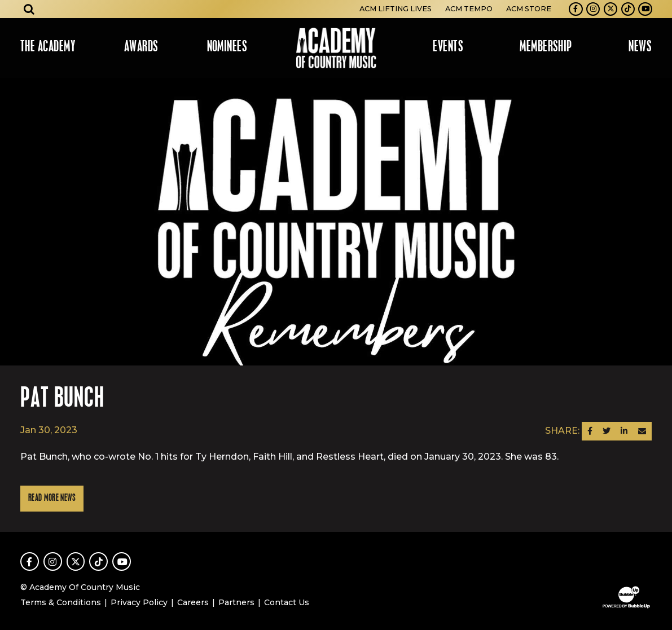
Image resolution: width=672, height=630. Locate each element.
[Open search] (29, 9)
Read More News (52, 498)
